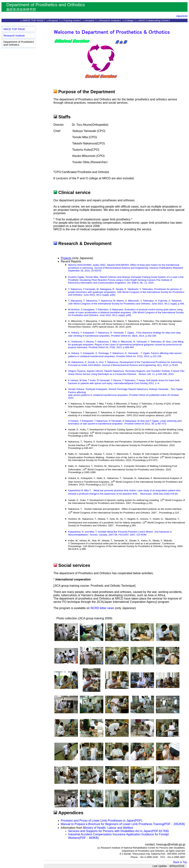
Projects (66, 258)
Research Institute (108, 20)
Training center (70, 20)
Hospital (89, 20)
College (128, 20)
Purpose (52, 20)
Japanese (182, 16)
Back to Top (180, 862)
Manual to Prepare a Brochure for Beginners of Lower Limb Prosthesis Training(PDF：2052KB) (123, 824)
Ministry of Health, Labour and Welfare (108, 828)
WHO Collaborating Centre (152, 20)
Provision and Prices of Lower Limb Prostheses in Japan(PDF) (102, 821)
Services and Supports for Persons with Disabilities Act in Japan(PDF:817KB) (119, 831)
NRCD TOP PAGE (32, 20)
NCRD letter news (102, 608)
